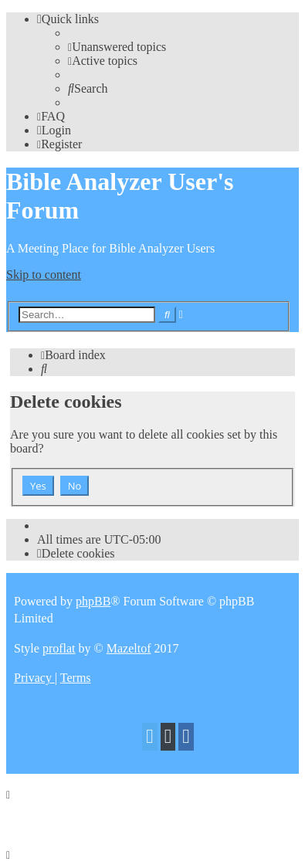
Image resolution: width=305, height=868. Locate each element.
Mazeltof (129, 648)
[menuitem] (117, 47)
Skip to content (44, 275)
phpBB (93, 601)
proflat (59, 648)
